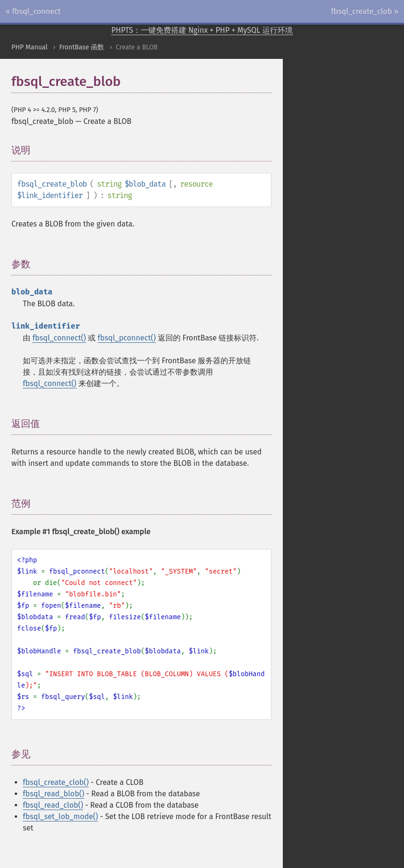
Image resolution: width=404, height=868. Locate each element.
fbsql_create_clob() (56, 782)
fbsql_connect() (59, 338)
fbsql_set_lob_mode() (60, 816)
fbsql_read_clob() (53, 805)
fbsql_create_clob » (365, 11)
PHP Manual (29, 47)
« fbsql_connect (33, 11)
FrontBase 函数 (82, 47)
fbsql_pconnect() (126, 338)
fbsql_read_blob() (53, 794)
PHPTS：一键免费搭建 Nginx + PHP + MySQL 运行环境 (202, 30)
